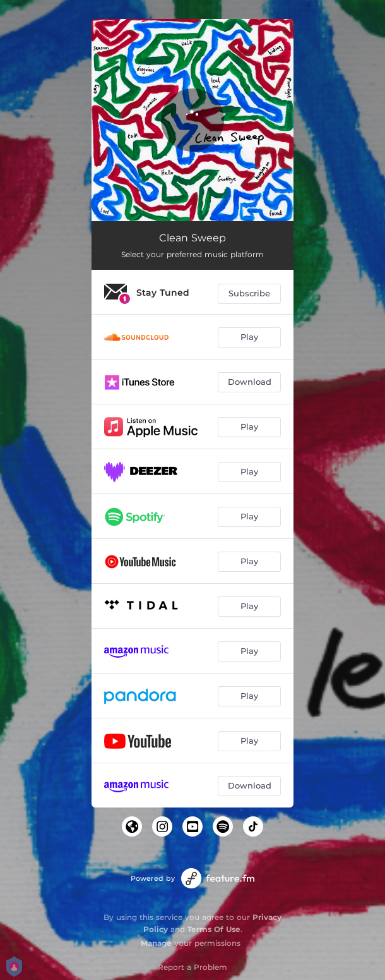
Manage (156, 943)
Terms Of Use (214, 929)
